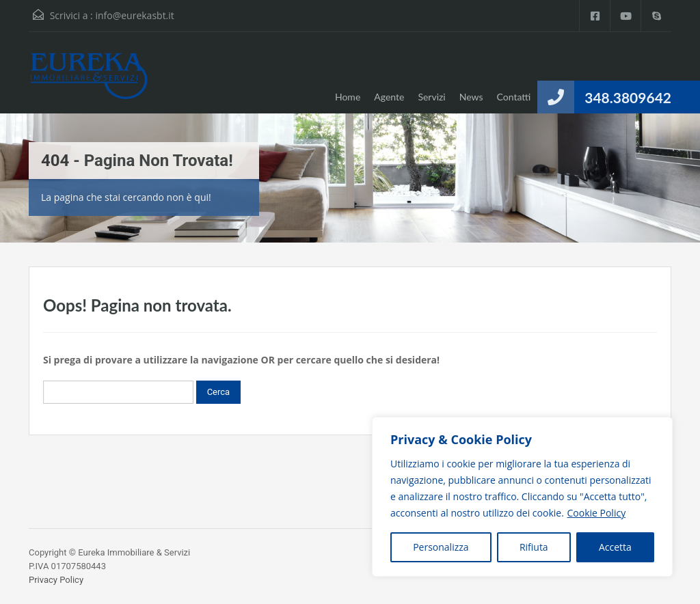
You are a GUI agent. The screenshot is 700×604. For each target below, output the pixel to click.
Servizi (431, 97)
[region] (522, 497)
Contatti (514, 97)
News (471, 97)
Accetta (615, 547)
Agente (389, 97)
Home (348, 97)
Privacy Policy (56, 580)
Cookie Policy (596, 513)
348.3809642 (628, 97)
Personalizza (441, 547)
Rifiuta (534, 547)
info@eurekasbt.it (134, 15)
